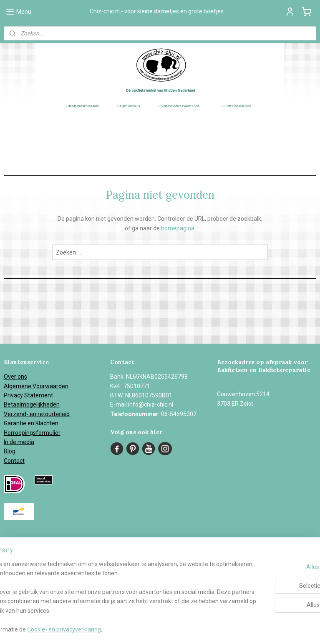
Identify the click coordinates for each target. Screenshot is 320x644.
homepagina (178, 228)
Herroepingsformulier (32, 433)
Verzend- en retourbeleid (37, 414)
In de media (19, 442)
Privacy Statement (28, 395)
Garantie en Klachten (31, 423)
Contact (14, 461)
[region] (105, 588)
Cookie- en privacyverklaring (129, 629)
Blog (10, 451)
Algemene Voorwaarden (36, 386)
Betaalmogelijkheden (32, 404)
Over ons (15, 377)
